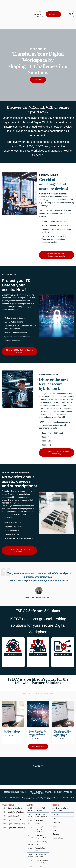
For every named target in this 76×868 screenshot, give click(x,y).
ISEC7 (55, 816)
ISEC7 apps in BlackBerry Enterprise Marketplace (19, 814)
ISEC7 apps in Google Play (12, 806)
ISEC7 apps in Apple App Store (13, 802)
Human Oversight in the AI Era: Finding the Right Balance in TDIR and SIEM (37, 723)
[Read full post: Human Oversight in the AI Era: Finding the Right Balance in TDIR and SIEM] (38, 704)
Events (30, 795)
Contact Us (38, 70)
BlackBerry (56, 812)
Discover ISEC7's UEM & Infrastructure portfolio (57, 245)
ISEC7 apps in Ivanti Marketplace (14, 818)
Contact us (53, 9)
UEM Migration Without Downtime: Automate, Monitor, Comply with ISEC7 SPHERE (62, 723)
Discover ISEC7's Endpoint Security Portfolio (19, 341)
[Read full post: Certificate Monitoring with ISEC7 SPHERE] (13, 704)
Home (29, 7)
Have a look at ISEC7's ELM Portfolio (19, 540)
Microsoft (56, 824)
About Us (38, 11)
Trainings (56, 795)
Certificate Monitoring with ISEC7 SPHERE (12, 722)
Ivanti (54, 820)
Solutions (38, 9)
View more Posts (38, 737)
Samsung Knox (58, 828)
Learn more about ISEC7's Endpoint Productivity (57, 442)
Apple (54, 808)
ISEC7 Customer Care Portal (13, 798)
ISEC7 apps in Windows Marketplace (15, 810)
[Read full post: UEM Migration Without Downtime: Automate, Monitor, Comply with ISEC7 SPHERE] (63, 704)
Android (55, 804)
